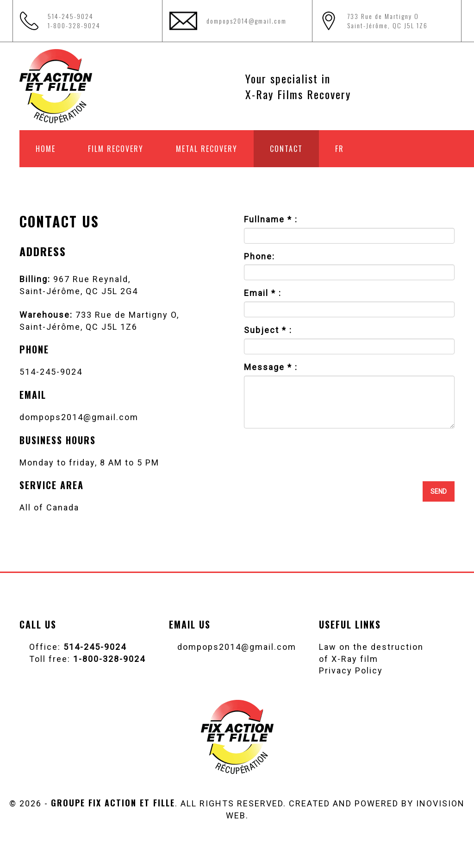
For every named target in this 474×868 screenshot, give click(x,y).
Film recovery (116, 149)
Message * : (271, 367)
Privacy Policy (351, 670)
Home (46, 149)
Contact (286, 149)
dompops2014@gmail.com (246, 21)
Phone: (259, 256)
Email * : (263, 293)
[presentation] (384, 453)
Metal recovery (207, 149)
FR (340, 149)
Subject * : (268, 330)
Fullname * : (271, 219)
